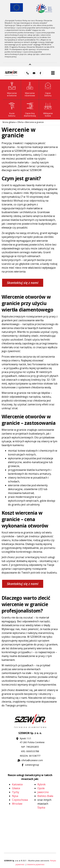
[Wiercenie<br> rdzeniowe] (30, 86)
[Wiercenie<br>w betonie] (12, 86)
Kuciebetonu (12, 115)
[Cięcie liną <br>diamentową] (30, 106)
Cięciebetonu (48, 94)
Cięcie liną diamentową (30, 115)
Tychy (16, 792)
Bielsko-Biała (45, 796)
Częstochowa (20, 800)
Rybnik (42, 784)
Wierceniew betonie (12, 94)
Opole (41, 788)
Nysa (15, 796)
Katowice (17, 784)
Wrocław (17, 804)
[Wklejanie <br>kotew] (48, 106)
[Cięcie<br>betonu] (48, 86)
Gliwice (16, 788)
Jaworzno (43, 792)
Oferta (20, 122)
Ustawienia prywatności (36, 864)
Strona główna (9, 122)
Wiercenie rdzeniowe (30, 94)
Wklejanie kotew (48, 115)
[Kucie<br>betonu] (12, 106)
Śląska (41, 808)
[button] (53, 73)
